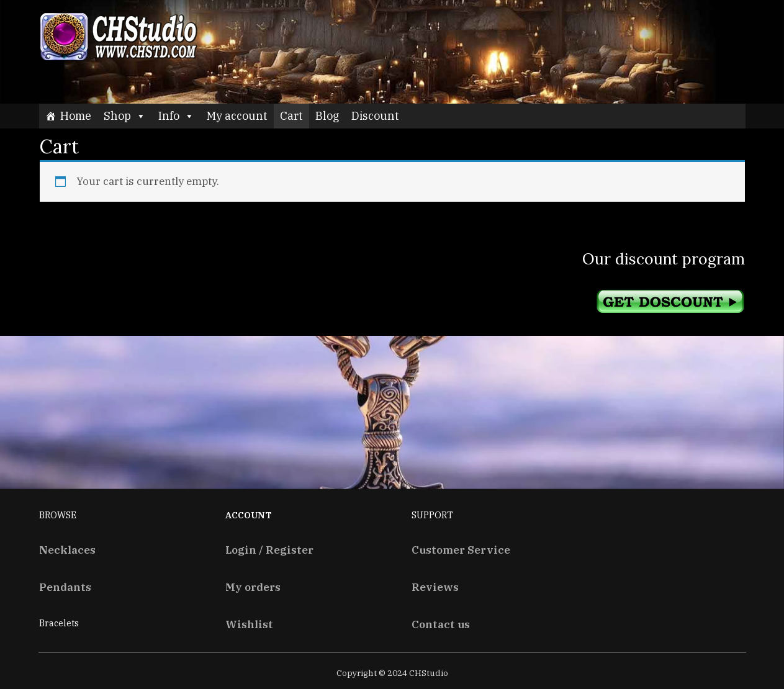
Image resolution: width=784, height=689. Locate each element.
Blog (327, 116)
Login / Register (269, 550)
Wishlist (249, 624)
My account (237, 116)
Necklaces (67, 550)
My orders (253, 587)
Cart (291, 116)
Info (176, 116)
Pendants (65, 587)
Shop (125, 116)
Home (76, 116)
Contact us (441, 624)
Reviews (435, 587)
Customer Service (461, 550)
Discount (375, 116)
